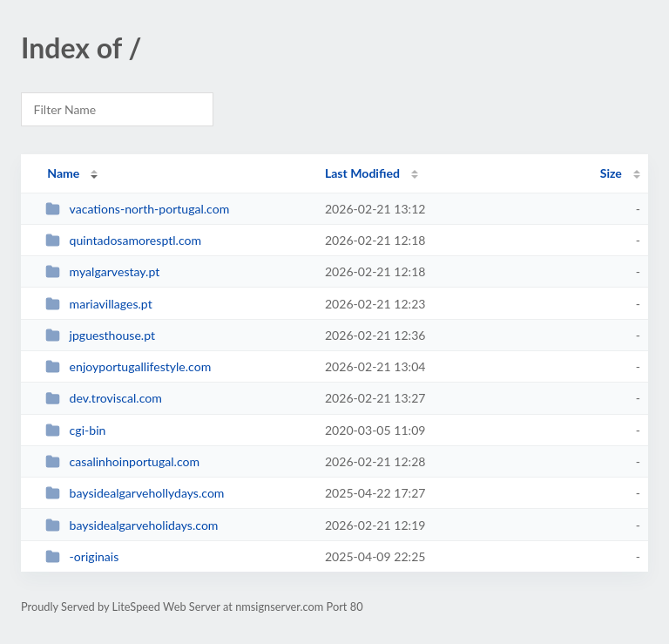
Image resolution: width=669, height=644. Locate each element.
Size (611, 173)
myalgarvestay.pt (102, 271)
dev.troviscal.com (104, 398)
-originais (82, 556)
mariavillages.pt (99, 304)
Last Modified (362, 173)
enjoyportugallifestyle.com (128, 366)
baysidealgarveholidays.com (132, 525)
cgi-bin (75, 430)
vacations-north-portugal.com (137, 209)
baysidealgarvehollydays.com (135, 493)
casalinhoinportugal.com (122, 461)
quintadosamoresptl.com (123, 240)
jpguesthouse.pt (100, 335)
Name (63, 173)
